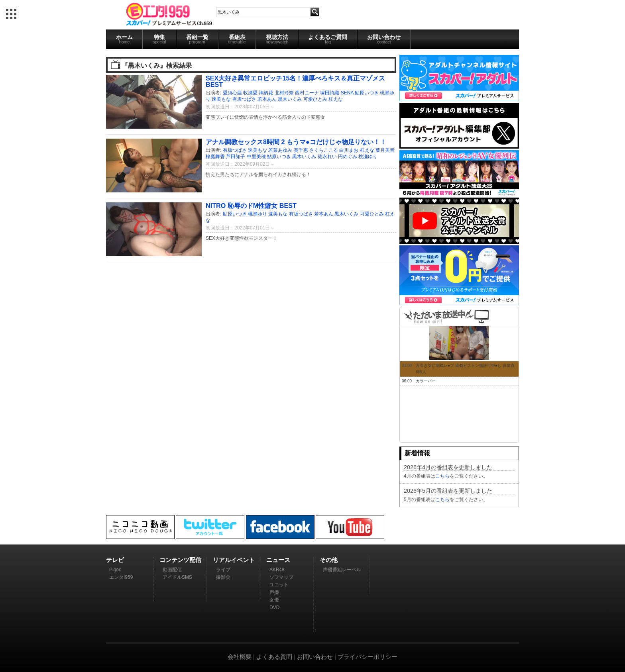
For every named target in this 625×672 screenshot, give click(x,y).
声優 (274, 592)
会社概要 (240, 657)
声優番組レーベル (342, 570)
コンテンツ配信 (180, 560)
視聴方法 (277, 39)
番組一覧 (197, 39)
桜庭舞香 (215, 157)
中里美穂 (256, 157)
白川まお (349, 150)
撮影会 (223, 577)
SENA (347, 93)
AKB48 (277, 570)
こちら (442, 476)
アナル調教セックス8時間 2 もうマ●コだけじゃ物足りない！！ (296, 142)
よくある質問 (274, 657)
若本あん (267, 99)
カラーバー (426, 381)
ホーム (124, 39)
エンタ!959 (121, 577)
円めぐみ (348, 157)
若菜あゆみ (280, 150)
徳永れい (327, 157)
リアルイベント (234, 560)
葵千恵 (301, 150)
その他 (329, 560)
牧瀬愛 (250, 93)
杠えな (336, 99)
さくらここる (324, 150)
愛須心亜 (232, 93)
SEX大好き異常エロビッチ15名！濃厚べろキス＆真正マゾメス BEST (295, 81)
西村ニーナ (307, 93)
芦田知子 (236, 157)
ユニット (279, 585)
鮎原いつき (367, 93)
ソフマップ (281, 577)
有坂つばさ (244, 99)
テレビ (115, 560)
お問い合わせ (384, 39)
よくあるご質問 (328, 39)
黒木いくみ (290, 99)
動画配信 (172, 570)
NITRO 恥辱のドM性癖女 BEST (251, 206)
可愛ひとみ (315, 99)
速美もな (221, 99)
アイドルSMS (177, 577)
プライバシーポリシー (368, 657)
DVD (274, 607)
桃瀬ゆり (368, 157)
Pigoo (115, 570)
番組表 (237, 39)
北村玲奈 (284, 93)
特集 (159, 39)
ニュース (278, 560)
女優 (274, 600)
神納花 (266, 93)
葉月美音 (385, 150)
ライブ (223, 570)
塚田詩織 (330, 93)
